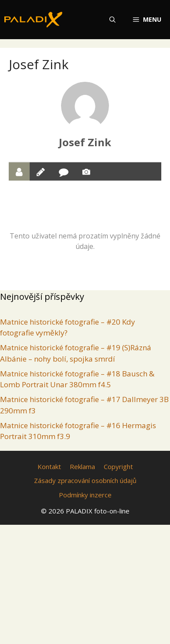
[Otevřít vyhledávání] (112, 20)
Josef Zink (85, 142)
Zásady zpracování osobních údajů (85, 480)
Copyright (118, 466)
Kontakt (49, 466)
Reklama (82, 466)
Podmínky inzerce (85, 495)
